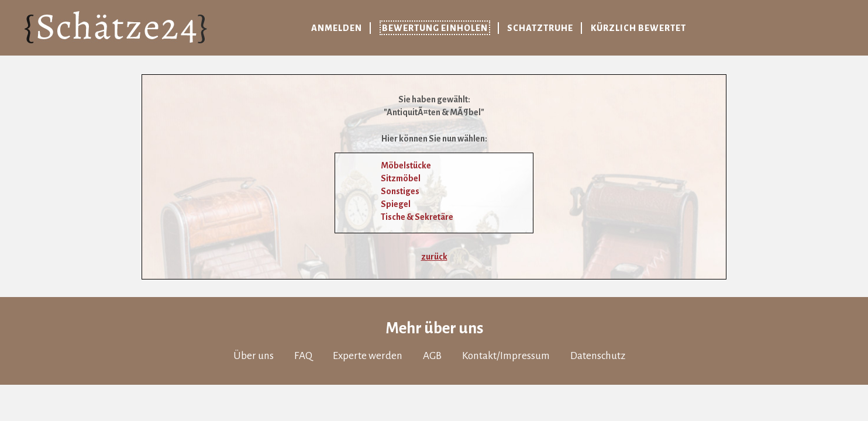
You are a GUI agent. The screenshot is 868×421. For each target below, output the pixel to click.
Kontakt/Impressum (506, 356)
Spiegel (396, 204)
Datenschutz (598, 356)
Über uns (254, 356)
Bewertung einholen (435, 28)
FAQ (303, 356)
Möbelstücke (406, 165)
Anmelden (337, 28)
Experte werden (368, 356)
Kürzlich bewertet (638, 28)
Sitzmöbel (401, 178)
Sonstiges (400, 191)
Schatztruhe (540, 28)
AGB (432, 356)
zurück (434, 257)
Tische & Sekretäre (417, 217)
